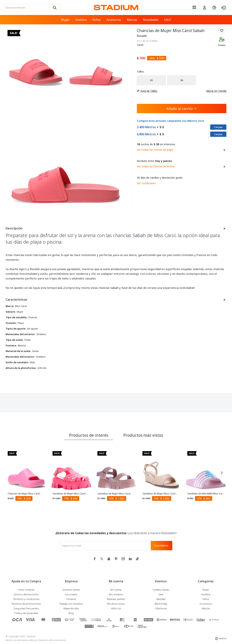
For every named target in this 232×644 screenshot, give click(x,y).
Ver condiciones (146, 183)
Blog (71, 613)
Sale (161, 594)
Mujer (65, 20)
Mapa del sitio (71, 608)
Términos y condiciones (26, 599)
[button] (54, 7)
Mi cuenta (116, 590)
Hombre (81, 20)
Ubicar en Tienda (214, 91)
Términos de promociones (26, 604)
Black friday (161, 604)
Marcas (132, 20)
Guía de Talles (149, 91)
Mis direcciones (116, 604)
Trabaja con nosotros (71, 604)
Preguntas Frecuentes (26, 608)
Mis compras (116, 594)
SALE (168, 20)
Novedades (151, 20)
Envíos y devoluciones (26, 594)
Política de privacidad (26, 613)
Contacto (221, 45)
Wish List (116, 608)
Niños (97, 20)
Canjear (218, 127)
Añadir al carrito (182, 109)
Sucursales (71, 594)
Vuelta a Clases (161, 590)
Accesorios (114, 20)
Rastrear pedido (116, 599)
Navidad (161, 599)
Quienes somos (71, 590)
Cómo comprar (26, 590)
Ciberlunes (161, 608)
